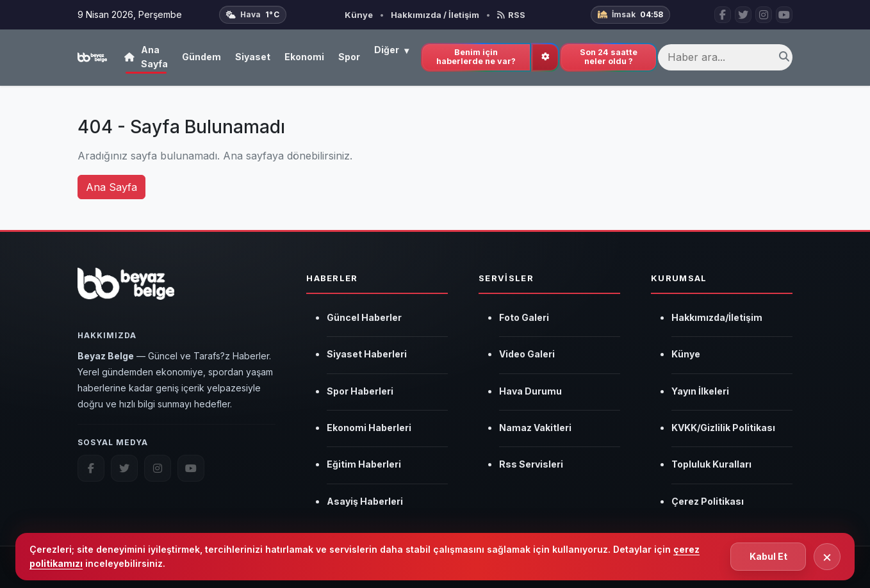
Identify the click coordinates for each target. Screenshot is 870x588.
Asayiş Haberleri (365, 501)
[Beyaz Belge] (126, 291)
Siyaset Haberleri (367, 354)
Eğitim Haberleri (364, 464)
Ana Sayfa (146, 57)
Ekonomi (304, 57)
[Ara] (784, 58)
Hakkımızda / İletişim (435, 15)
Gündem (201, 57)
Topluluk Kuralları (711, 464)
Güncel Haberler (364, 317)
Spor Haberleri (360, 391)
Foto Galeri (524, 317)
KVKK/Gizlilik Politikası (723, 428)
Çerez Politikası (708, 501)
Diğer (391, 51)
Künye (359, 15)
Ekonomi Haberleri (369, 428)
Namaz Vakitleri (535, 428)
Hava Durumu (530, 391)
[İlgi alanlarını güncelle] (545, 57)
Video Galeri (527, 354)
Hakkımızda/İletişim (717, 317)
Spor (349, 57)
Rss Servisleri (531, 464)
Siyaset (253, 57)
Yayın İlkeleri (700, 391)
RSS (511, 15)
